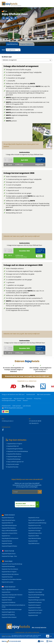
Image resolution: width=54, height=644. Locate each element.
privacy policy (35, 637)
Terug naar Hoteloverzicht (27, 44)
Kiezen (39, 256)
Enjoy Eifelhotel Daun (12, 44)
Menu (49, 641)
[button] (3, 31)
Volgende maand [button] (40, 160)
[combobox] (13, 50)
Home (41, 641)
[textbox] (13, 50)
